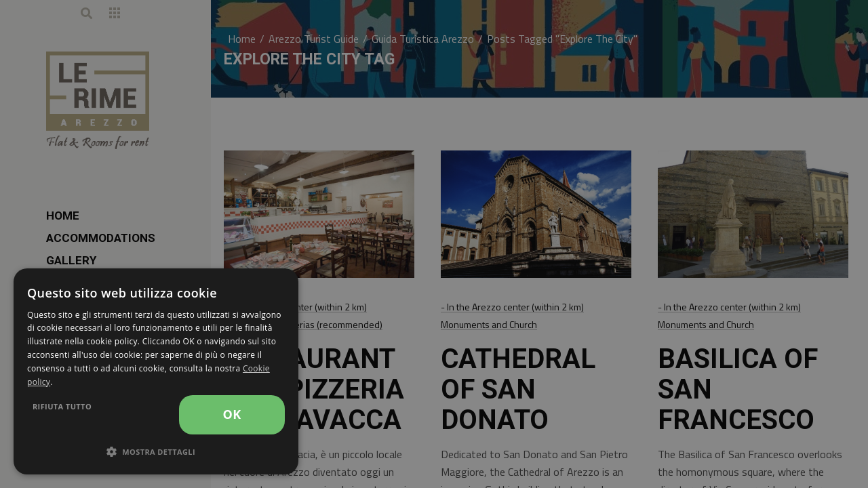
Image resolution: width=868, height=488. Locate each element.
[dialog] (156, 371)
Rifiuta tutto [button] (62, 406)
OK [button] (232, 414)
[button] (156, 452)
